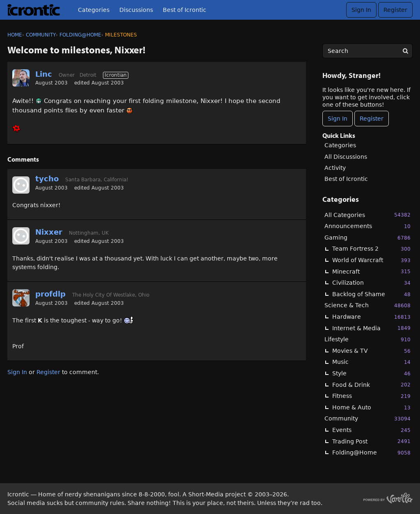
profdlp (50, 294)
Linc (44, 74)
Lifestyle (367, 339)
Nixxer (49, 232)
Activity (335, 168)
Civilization (371, 283)
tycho (47, 179)
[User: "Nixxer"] (21, 236)
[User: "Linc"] (21, 78)
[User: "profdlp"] (21, 298)
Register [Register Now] (372, 119)
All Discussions (346, 157)
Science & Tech (367, 305)
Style (371, 374)
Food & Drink (371, 385)
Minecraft (371, 271)
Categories (94, 10)
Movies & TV (371, 351)
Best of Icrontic (185, 10)
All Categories (367, 215)
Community (367, 419)
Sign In (361, 10)
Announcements (367, 226)
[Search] (405, 51)
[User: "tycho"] (21, 185)
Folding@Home (371, 453)
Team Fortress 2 (371, 249)
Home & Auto (371, 408)
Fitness (371, 396)
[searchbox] (367, 51)
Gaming (367, 238)
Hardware (371, 317)
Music (371, 362)
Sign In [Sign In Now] (338, 119)
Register (395, 10)
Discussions (136, 10)
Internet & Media (371, 328)
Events (371, 430)
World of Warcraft (371, 260)
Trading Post (371, 441)
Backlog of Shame (371, 294)
